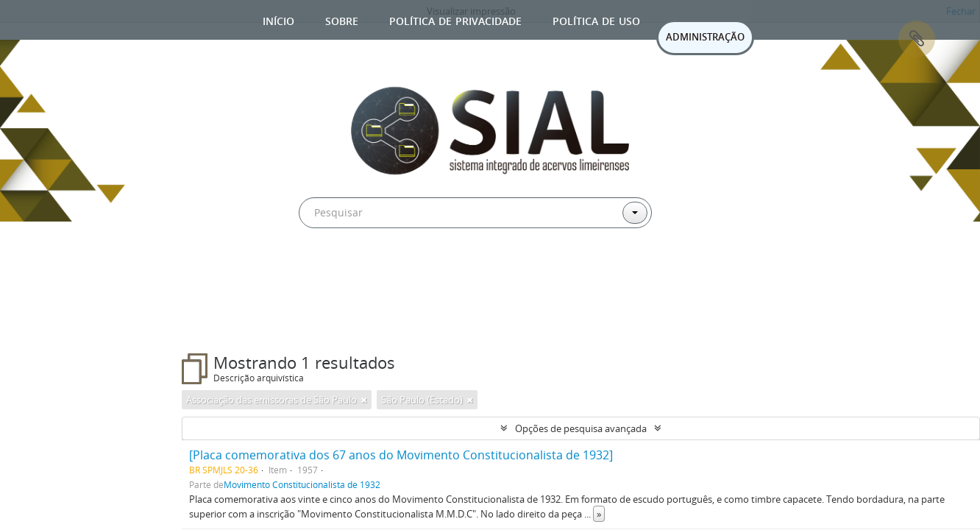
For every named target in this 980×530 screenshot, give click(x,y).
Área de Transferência (917, 39)
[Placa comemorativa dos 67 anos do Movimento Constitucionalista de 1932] (401, 455)
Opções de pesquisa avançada (581, 428)
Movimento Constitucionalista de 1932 (302, 484)
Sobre (342, 20)
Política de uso (596, 20)
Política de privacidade (455, 20)
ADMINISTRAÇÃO (705, 37)
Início (278, 20)
